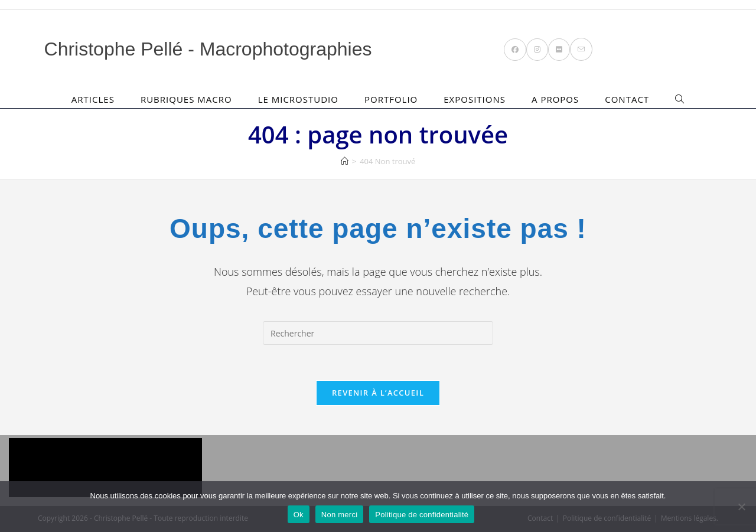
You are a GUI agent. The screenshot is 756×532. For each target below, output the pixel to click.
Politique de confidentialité (422, 515)
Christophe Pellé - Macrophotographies (208, 49)
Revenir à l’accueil (378, 393)
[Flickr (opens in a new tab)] (559, 50)
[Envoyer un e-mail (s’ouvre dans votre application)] (581, 49)
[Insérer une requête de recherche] (378, 333)
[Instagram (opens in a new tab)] (537, 50)
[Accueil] (345, 161)
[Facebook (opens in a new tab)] (515, 50)
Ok (299, 515)
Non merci (340, 515)
